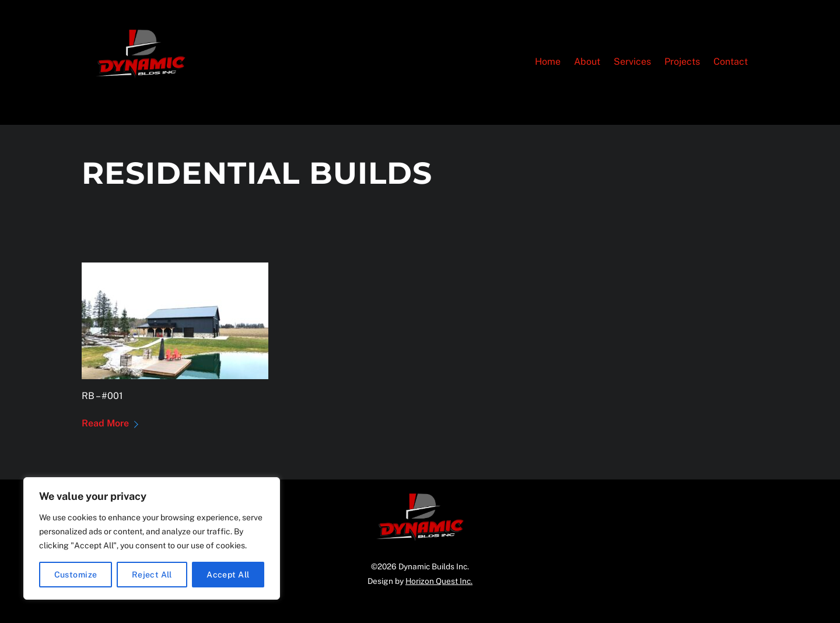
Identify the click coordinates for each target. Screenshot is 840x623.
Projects (682, 62)
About (587, 62)
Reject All (152, 575)
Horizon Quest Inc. (439, 581)
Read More (105, 423)
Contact (731, 62)
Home (548, 62)
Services (632, 62)
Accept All (228, 575)
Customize (76, 575)
